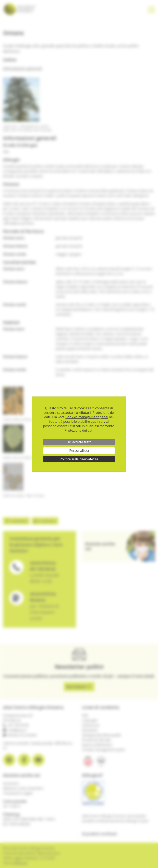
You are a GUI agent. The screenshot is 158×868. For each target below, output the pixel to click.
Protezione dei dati (79, 430)
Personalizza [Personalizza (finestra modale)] (79, 451)
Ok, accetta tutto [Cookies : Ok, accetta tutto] (79, 442)
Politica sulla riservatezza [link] (79, 459)
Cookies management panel (87, 417)
